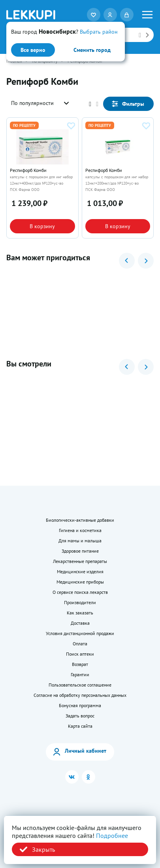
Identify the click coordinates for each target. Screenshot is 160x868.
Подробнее (112, 836)
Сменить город (92, 50)
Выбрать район (99, 32)
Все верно (33, 50)
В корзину (42, 226)
